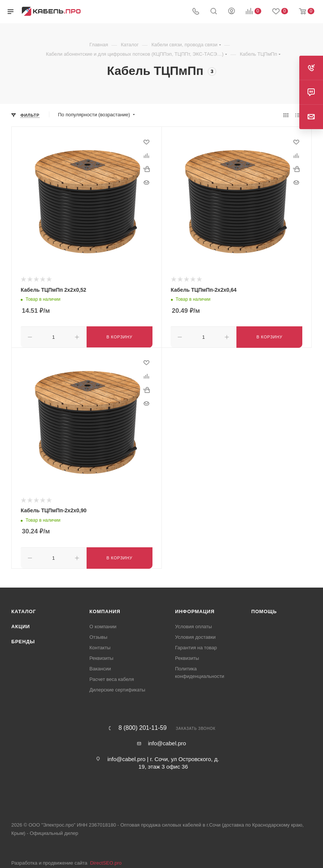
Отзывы (99, 636)
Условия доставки (195, 636)
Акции (21, 625)
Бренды (23, 640)
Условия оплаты (193, 625)
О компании (103, 625)
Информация (195, 610)
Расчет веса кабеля (112, 678)
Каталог (24, 610)
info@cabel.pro (167, 742)
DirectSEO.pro (106, 861)
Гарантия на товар (196, 646)
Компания (105, 610)
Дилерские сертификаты (117, 688)
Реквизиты (102, 657)
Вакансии (100, 667)
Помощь (264, 610)
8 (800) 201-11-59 (143, 726)
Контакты (100, 646)
